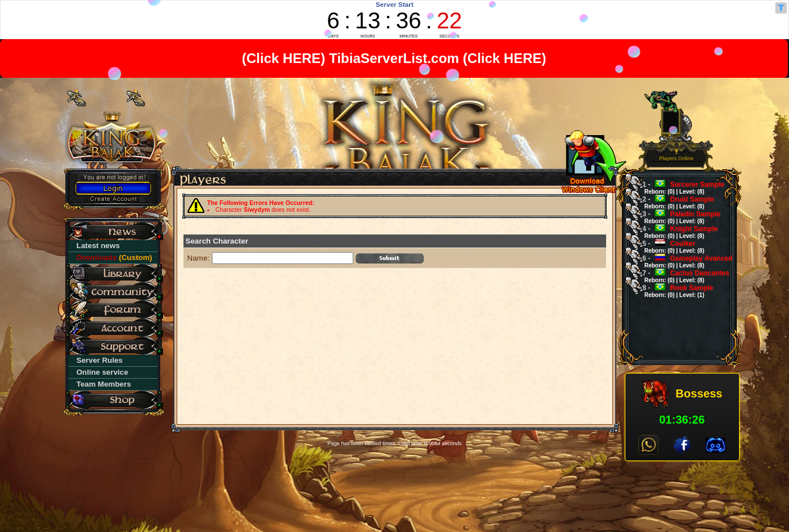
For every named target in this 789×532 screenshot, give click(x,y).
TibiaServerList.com (394, 58)
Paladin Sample (678, 217)
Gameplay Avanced (684, 261)
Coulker (670, 247)
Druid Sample (675, 202)
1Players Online (676, 155)
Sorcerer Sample (680, 188)
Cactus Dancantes (682, 276)
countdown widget (394, 20)
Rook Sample (674, 291)
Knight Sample (677, 232)
